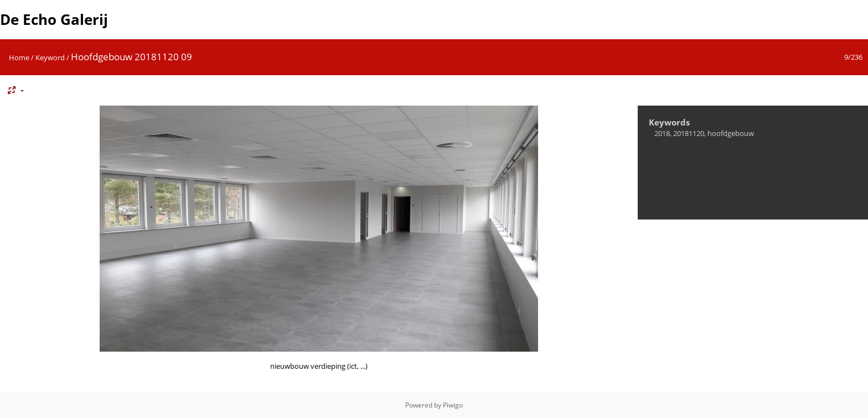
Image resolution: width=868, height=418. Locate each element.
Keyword (50, 58)
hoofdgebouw (731, 133)
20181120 (689, 133)
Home (19, 58)
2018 (662, 133)
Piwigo (453, 405)
